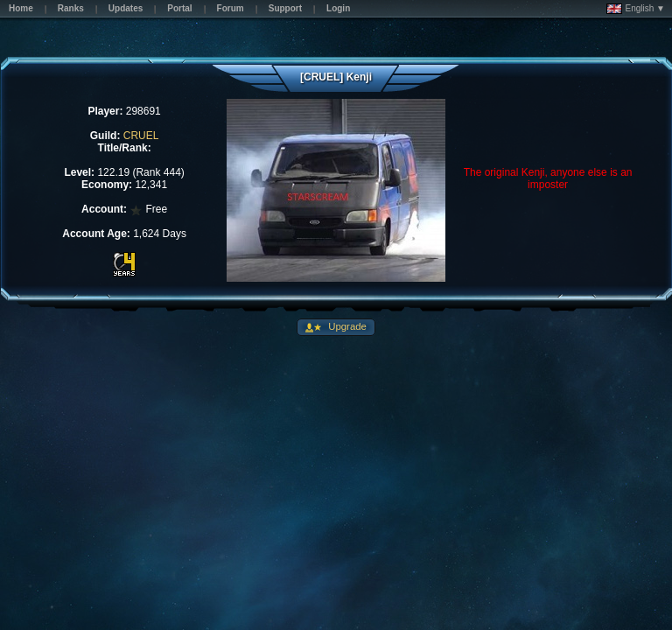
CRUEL (141, 136)
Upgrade (346, 326)
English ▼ (636, 9)
